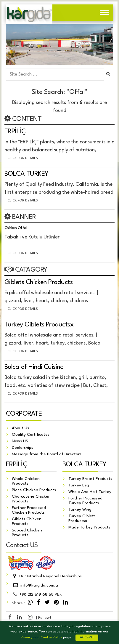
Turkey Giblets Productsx (39, 325)
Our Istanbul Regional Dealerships (47, 576)
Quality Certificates (31, 435)
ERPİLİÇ (15, 132)
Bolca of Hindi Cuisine (34, 367)
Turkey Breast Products (90, 479)
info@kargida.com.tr (35, 585)
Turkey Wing (80, 510)
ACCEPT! (87, 638)
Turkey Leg (79, 485)
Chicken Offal (16, 228)
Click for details (23, 158)
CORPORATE (24, 414)
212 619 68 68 (37, 595)
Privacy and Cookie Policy (41, 638)
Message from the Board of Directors (47, 454)
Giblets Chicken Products (38, 282)
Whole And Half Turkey (90, 492)
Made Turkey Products (89, 527)
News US (20, 441)
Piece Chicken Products (34, 490)
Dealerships (22, 448)
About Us (20, 428)
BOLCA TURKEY (26, 174)
